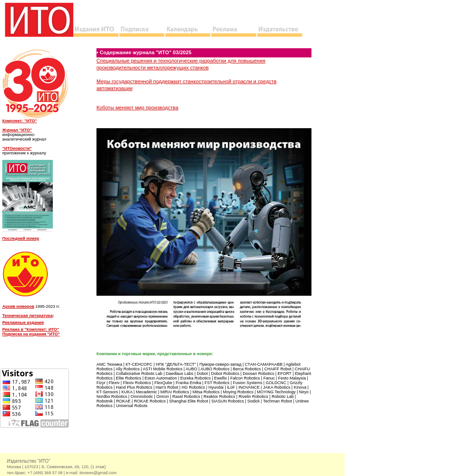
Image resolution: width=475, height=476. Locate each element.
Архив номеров (18, 306)
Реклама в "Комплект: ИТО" (31, 329)
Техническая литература (27, 316)
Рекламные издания (23, 323)
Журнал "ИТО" (17, 130)
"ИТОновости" (17, 148)
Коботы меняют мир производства (137, 108)
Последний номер (21, 238)
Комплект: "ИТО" (20, 121)
